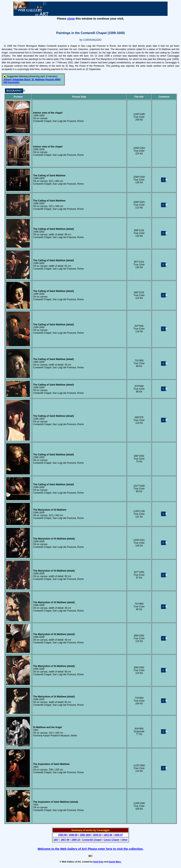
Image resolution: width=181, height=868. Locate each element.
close (71, 19)
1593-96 (62, 835)
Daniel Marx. (115, 862)
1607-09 (65, 840)
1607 (56, 840)
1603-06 (108, 835)
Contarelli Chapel (92, 840)
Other (124, 840)
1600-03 (97, 835)
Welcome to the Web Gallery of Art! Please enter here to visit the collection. (90, 849)
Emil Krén (98, 862)
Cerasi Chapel (111, 840)
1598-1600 (85, 835)
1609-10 (76, 840)
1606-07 (119, 835)
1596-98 (73, 835)
